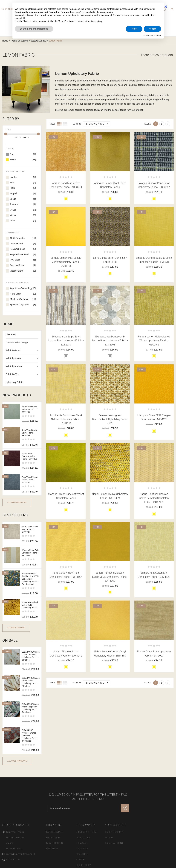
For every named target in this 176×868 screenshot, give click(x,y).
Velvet (23, 210)
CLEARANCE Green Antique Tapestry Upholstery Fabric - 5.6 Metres (30, 708)
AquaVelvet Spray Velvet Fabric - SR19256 (30, 409)
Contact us (82, 854)
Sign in (109, 837)
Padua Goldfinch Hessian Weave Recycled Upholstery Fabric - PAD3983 (154, 498)
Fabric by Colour (14, 358)
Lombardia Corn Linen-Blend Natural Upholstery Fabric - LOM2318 (66, 419)
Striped (23, 194)
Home (8, 324)
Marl (23, 183)
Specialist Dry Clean (23, 305)
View (52, 124)
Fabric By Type (13, 374)
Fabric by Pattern (14, 366)
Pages (147, 124)
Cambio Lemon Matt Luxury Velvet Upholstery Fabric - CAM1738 (66, 262)
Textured (23, 204)
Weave (23, 215)
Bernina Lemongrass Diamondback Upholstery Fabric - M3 (110, 419)
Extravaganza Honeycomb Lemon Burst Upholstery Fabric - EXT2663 (110, 341)
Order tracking (114, 832)
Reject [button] (134, 29)
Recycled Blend (23, 265)
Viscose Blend (23, 271)
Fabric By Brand (13, 350)
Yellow (23, 160)
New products (54, 843)
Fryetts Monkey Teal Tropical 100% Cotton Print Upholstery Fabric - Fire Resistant (30, 579)
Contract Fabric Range (17, 342)
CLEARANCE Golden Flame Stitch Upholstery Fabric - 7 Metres (31, 682)
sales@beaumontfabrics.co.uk (21, 854)
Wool (23, 221)
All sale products (17, 761)
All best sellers (16, 628)
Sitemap (80, 860)
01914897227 (13, 860)
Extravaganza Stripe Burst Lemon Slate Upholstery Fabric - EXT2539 (66, 341)
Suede (23, 199)
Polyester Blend (23, 249)
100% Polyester (23, 238)
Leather (23, 177)
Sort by (77, 124)
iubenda (158, 35)
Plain (23, 188)
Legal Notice (83, 837)
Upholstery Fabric (14, 382)
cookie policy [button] (107, 12)
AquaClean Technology (23, 288)
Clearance (11, 334)
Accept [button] (152, 29)
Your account (116, 825)
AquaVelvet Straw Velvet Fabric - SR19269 (30, 433)
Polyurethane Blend (23, 255)
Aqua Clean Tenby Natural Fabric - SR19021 (30, 529)
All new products (17, 502)
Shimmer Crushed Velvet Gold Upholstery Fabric (30, 605)
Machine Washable (23, 299)
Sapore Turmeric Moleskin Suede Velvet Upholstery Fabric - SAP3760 (110, 577)
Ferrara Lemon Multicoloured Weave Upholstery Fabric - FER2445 (154, 341)
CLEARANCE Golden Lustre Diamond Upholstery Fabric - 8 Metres (31, 656)
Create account (114, 843)
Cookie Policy (83, 865)
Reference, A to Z (97, 124)
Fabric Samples (55, 832)
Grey (23, 154)
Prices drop (53, 837)
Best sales (52, 849)
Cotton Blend (23, 244)
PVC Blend (23, 260)
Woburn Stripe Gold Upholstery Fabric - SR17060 (30, 553)
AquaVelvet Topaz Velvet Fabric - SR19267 (30, 480)
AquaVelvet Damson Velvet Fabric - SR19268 (29, 456)
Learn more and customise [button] (34, 29)
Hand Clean (23, 294)
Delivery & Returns (86, 832)
